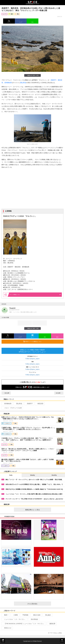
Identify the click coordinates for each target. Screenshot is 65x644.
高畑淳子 (54, 80)
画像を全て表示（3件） (32, 75)
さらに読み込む (38, 604)
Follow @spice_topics (32, 359)
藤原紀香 (52, 624)
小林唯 (15, 615)
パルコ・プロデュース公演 (12, 408)
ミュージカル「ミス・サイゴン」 (14, 619)
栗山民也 (23, 83)
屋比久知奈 (36, 615)
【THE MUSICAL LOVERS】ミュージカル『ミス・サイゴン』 (24, 624)
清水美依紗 (33, 619)
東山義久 (47, 615)
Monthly (54, 475)
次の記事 (59, 393)
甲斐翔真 (25, 615)
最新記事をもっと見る (37, 510)
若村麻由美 (8, 83)
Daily (11, 475)
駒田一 (6, 615)
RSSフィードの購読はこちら (43, 341)
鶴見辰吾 (40, 404)
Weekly (32, 475)
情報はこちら (35, 295)
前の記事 (6, 393)
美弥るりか (7, 628)
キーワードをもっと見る (56, 633)
